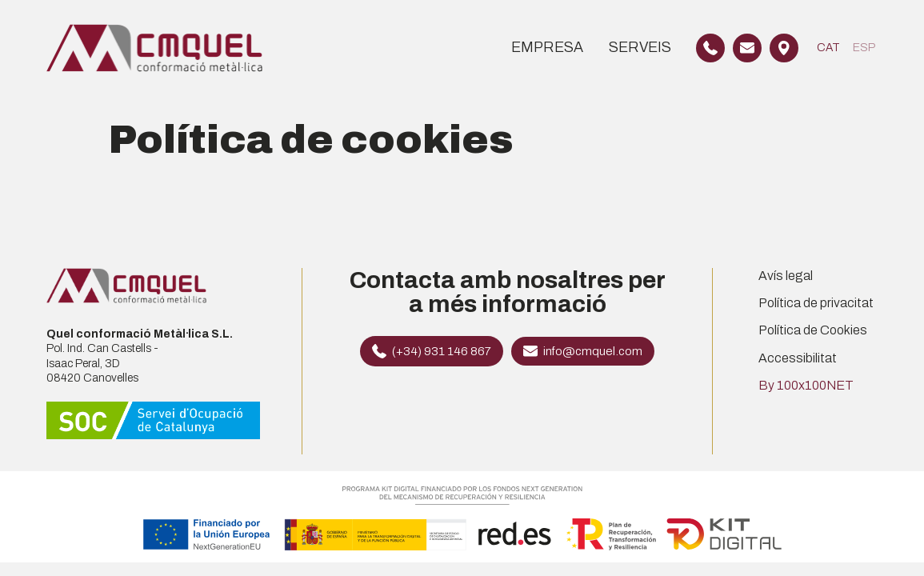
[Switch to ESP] (864, 48)
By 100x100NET (806, 385)
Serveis (640, 47)
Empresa (547, 47)
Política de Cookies (813, 330)
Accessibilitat (798, 358)
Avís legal (786, 276)
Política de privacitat (816, 303)
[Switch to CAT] (828, 48)
